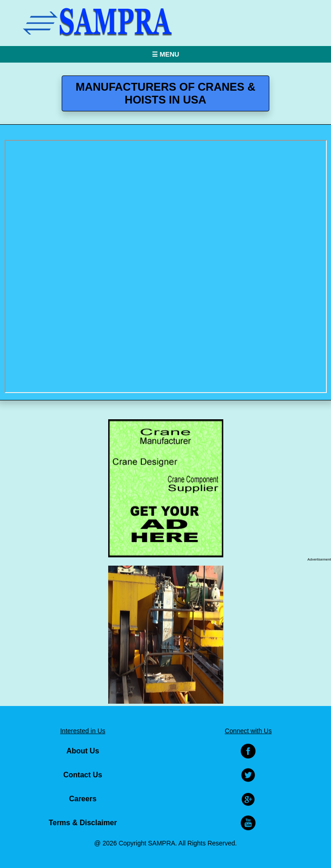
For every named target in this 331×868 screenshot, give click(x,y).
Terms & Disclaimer (83, 823)
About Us (83, 751)
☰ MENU (165, 54)
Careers (83, 799)
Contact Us (83, 775)
